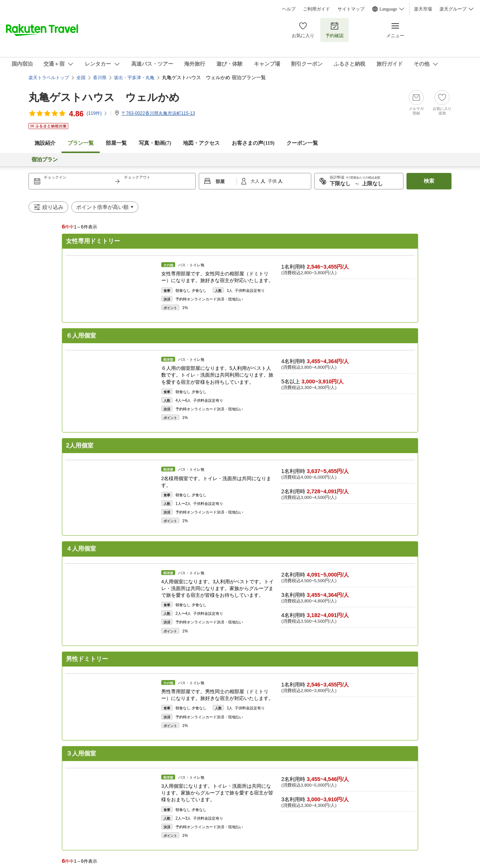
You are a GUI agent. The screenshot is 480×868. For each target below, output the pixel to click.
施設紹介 (45, 143)
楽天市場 (423, 9)
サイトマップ (351, 9)
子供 (273, 181)
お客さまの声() (253, 143)
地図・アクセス (201, 143)
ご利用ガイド (316, 9)
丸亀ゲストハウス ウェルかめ (104, 97)
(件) (97, 113)
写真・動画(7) (155, 143)
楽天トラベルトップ (49, 78)
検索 (429, 181)
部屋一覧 (116, 143)
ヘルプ (289, 9)
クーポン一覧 (302, 143)
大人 (256, 181)
